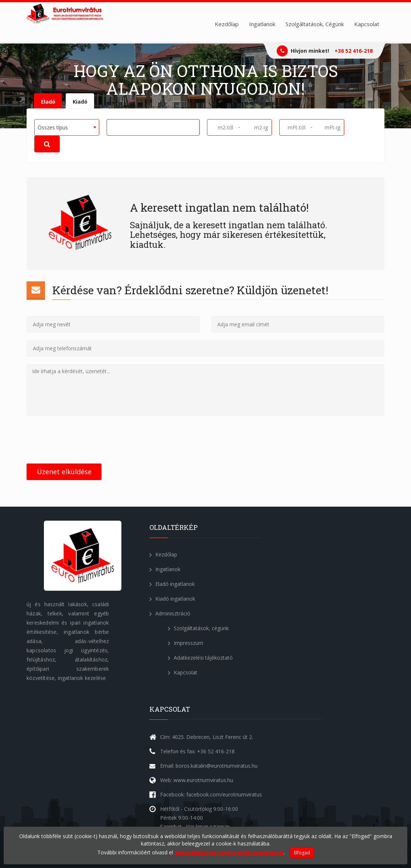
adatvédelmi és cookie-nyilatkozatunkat (229, 852)
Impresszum (186, 643)
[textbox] (112, 127)
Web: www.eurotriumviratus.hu (197, 780)
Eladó (48, 102)
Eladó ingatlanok (172, 584)
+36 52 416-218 (354, 51)
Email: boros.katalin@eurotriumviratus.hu (209, 766)
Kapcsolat (367, 24)
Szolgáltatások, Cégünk (315, 24)
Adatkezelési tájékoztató (200, 658)
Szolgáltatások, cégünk (198, 628)
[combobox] (67, 127)
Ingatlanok (262, 24)
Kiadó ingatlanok (172, 599)
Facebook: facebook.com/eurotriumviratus (211, 794)
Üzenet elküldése (64, 472)
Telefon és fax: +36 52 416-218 (197, 751)
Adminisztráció (170, 613)
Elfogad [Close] (302, 853)
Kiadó (80, 102)
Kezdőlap (227, 24)
